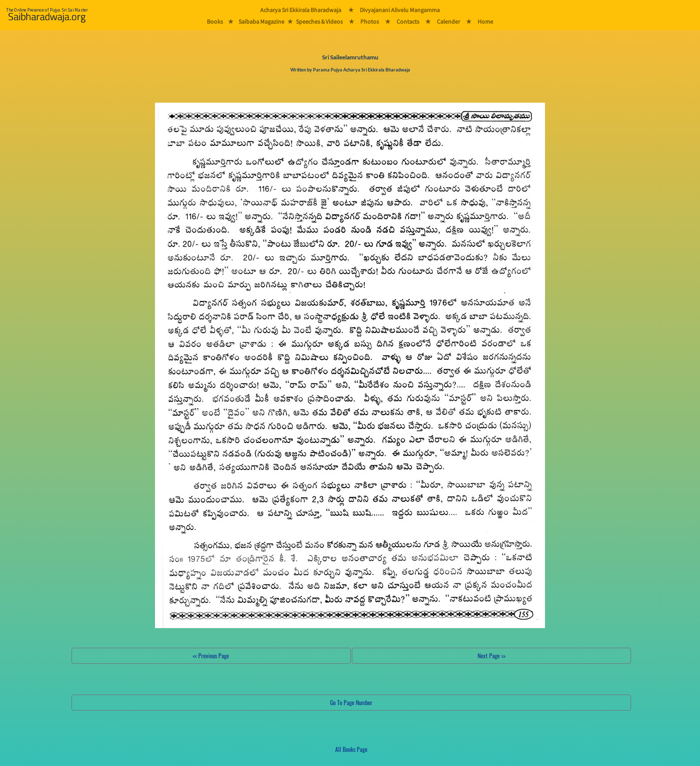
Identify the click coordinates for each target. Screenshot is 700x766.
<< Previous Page (211, 656)
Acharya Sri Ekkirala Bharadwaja (301, 10)
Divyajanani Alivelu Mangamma (400, 10)
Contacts (408, 21)
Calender (448, 21)
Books (215, 21)
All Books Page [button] (351, 749)
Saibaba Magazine (261, 21)
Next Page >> (491, 656)
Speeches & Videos (319, 21)
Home (485, 21)
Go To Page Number (351, 702)
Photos (370, 21)
